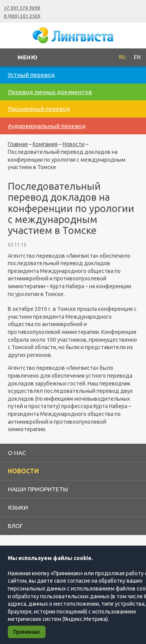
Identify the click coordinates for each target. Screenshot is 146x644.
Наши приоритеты (38, 489)
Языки (18, 507)
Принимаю (27, 632)
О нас (17, 453)
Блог (15, 526)
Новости (74, 144)
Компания (45, 144)
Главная (18, 144)
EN (137, 57)
